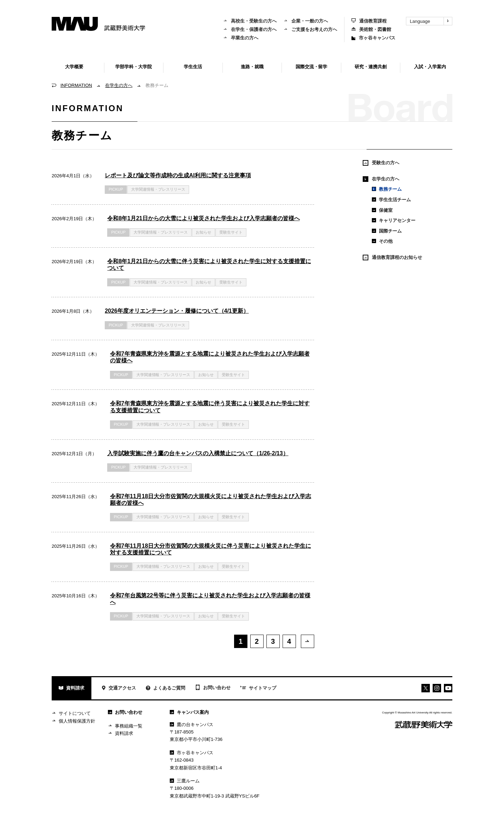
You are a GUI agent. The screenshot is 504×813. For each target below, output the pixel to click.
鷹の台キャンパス (192, 726)
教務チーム (387, 189)
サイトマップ (258, 690)
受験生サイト (231, 232)
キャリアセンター (394, 220)
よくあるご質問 (166, 690)
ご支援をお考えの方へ (310, 29)
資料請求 (72, 690)
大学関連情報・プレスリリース (158, 189)
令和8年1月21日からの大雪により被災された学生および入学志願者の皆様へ (203, 218)
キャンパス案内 (189, 713)
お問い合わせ (213, 689)
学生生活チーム (391, 200)
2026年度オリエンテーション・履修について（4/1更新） (177, 311)
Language (431, 21)
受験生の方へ (381, 163)
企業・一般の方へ (306, 21)
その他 (382, 241)
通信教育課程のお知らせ (392, 258)
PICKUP (116, 189)
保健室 (382, 210)
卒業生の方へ (241, 38)
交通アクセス (119, 690)
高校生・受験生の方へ (250, 21)
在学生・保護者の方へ (250, 29)
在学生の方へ (119, 85)
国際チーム (387, 231)
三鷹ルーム (185, 782)
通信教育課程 (369, 21)
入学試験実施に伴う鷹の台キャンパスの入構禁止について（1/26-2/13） (198, 453)
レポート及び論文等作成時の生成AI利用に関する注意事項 (178, 175)
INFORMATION (76, 85)
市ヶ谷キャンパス (373, 38)
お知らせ (203, 232)
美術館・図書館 (371, 29)
